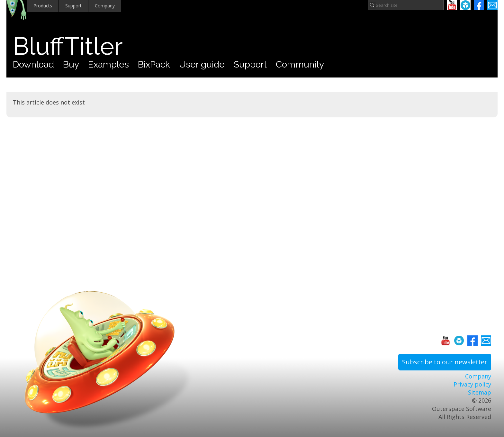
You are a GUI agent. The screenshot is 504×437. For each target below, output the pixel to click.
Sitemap (480, 392)
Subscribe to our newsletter (445, 362)
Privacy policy (472, 384)
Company (105, 6)
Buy (71, 64)
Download (33, 64)
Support (73, 6)
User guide (202, 64)
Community (300, 64)
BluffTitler (68, 46)
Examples (108, 64)
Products (43, 6)
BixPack (154, 64)
